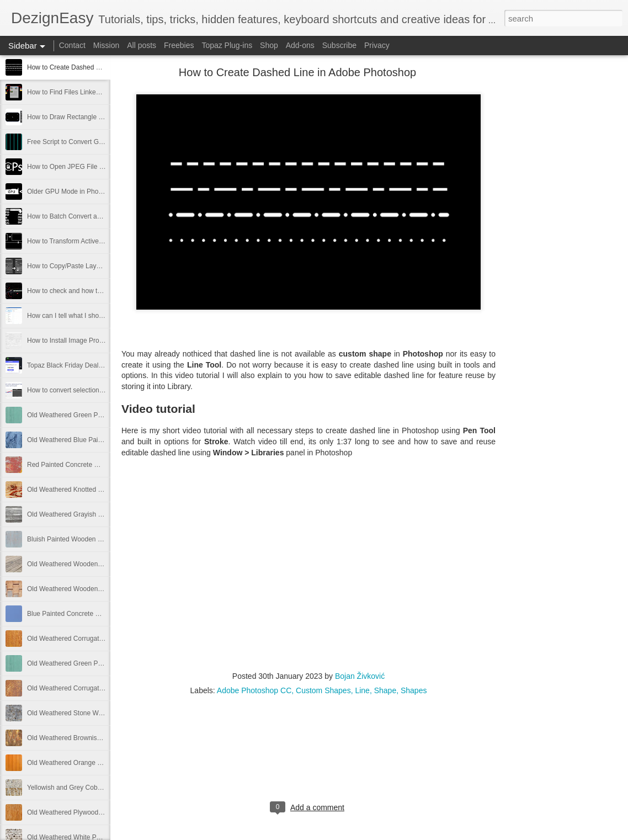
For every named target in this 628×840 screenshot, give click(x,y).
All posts (142, 45)
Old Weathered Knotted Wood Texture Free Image (101, 490)
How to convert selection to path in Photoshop (94, 390)
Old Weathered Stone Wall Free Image (84, 713)
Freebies (179, 45)
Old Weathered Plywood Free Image (81, 812)
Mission (106, 45)
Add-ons (300, 45)
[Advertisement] (556, 246)
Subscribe (339, 45)
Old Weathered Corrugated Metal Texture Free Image (105, 688)
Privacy (377, 45)
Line (362, 690)
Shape (385, 690)
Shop (269, 45)
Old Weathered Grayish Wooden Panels (86, 514)
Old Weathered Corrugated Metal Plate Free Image (102, 639)
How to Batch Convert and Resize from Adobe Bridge (105, 216)
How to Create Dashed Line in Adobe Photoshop (98, 67)
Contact (72, 45)
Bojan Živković (360, 676)
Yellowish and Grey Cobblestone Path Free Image (100, 788)
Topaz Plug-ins (227, 45)
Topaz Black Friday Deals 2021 (73, 365)
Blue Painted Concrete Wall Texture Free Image (97, 614)
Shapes (414, 690)
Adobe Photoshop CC (254, 690)
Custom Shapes (323, 690)
